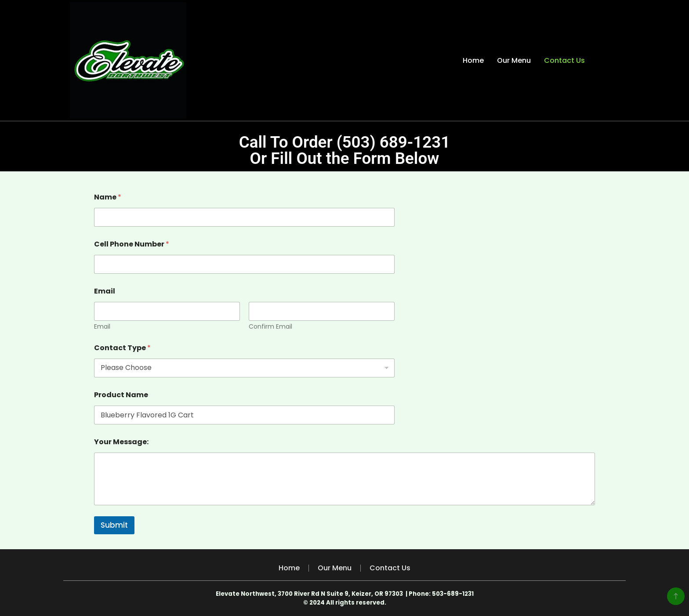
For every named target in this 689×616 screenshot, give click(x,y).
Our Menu (514, 60)
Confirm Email (270, 327)
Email (102, 327)
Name (108, 197)
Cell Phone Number (132, 244)
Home (473, 60)
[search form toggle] (611, 60)
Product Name (121, 395)
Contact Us (564, 60)
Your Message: (121, 442)
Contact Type (122, 348)
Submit (114, 525)
